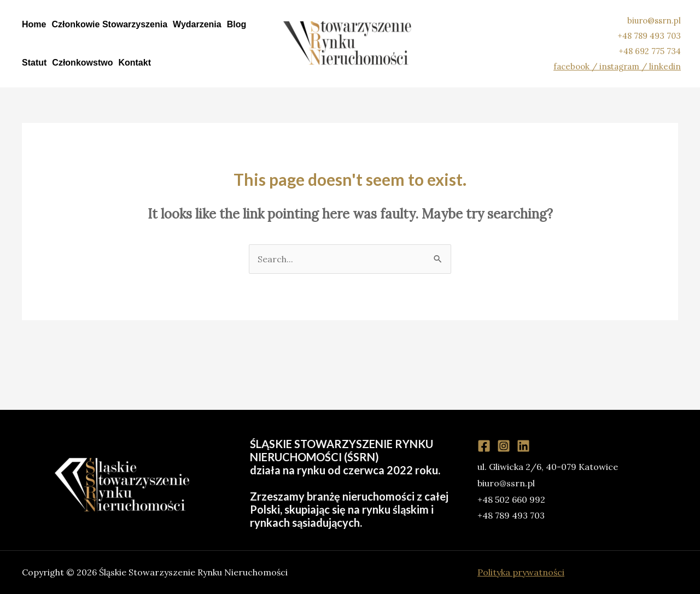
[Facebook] (484, 446)
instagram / (624, 66)
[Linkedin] (523, 446)
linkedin (665, 66)
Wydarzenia (197, 24)
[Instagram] (504, 446)
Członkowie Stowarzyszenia (109, 24)
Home (34, 24)
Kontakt (135, 63)
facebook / (576, 66)
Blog (237, 24)
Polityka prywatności (521, 572)
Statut (34, 63)
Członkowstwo (82, 63)
